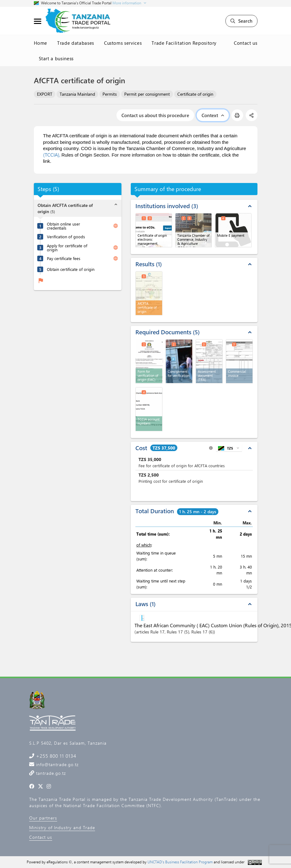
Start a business (56, 58)
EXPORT (45, 94)
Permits (110, 94)
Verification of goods (66, 237)
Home (41, 43)
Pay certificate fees (64, 258)
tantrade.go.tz (50, 773)
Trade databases (76, 43)
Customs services (123, 43)
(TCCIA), (52, 155)
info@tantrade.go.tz (57, 764)
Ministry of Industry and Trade (62, 827)
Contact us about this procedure (155, 115)
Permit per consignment (147, 94)
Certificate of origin (195, 94)
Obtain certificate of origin (71, 269)
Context (213, 115)
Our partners (43, 818)
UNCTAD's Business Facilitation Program (180, 862)
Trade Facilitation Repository (184, 43)
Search (241, 21)
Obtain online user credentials (64, 226)
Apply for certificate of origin (67, 248)
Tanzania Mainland (77, 94)
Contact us (246, 43)
